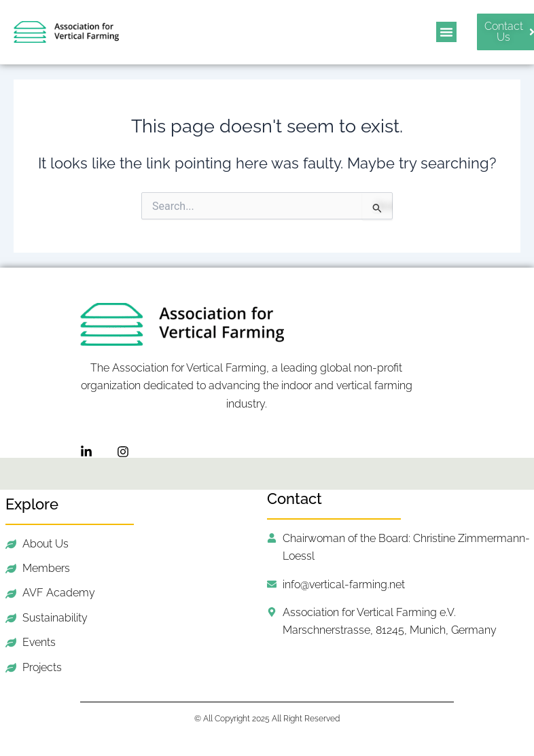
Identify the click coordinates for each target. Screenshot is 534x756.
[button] (446, 32)
